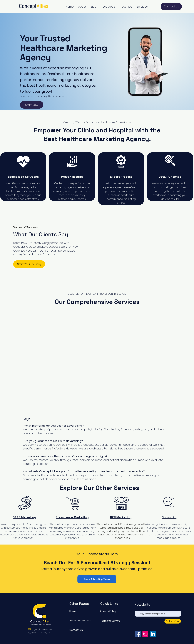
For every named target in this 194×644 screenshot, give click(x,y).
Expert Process (121, 177)
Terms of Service (110, 621)
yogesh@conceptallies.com (44, 629)
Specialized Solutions (23, 177)
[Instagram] (145, 634)
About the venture (80, 621)
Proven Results (72, 177)
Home (73, 611)
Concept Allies (23, 247)
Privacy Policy (108, 611)
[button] (82, 7)
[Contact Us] (171, 7)
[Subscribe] (173, 621)
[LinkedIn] (153, 634)
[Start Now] (32, 105)
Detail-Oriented (170, 177)
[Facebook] (138, 634)
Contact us (76, 630)
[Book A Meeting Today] (97, 579)
